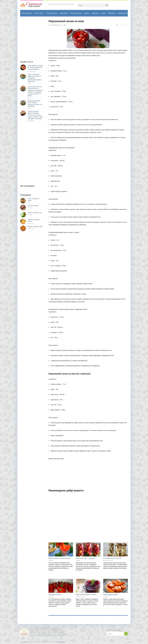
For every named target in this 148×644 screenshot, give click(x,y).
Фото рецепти (52, 13)
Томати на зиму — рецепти (86, 558)
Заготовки (51, 561)
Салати (87, 13)
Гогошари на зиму (55, 594)
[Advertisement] (88, 473)
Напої (103, 13)
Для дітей (64, 13)
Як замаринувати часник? (112, 558)
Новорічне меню (124, 13)
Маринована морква (111, 594)
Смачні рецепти (76, 13)
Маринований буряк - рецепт (86, 594)
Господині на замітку (108, 561)
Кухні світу (39, 13)
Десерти (95, 13)
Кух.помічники (27, 13)
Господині (112, 13)
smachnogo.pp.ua (60, 642)
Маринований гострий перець (59, 558)
